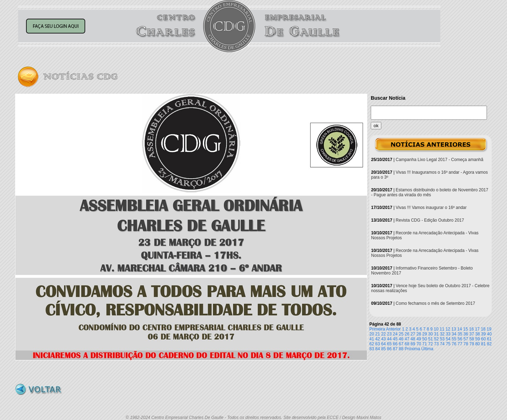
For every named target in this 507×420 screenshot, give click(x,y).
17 (477, 329)
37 (472, 334)
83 (372, 349)
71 (424, 344)
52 (436, 339)
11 (442, 329)
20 (372, 334)
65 (389, 344)
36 (466, 334)
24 (395, 334)
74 (442, 344)
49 (419, 339)
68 (407, 344)
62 (372, 344)
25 (401, 334)
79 (472, 344)
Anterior (393, 329)
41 (372, 339)
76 (454, 344)
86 (389, 349)
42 (378, 339)
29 (424, 334)
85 (383, 349)
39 (483, 334)
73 (436, 344)
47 (407, 339)
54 (448, 339)
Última (427, 349)
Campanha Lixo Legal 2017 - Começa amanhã (440, 160)
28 (419, 334)
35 (460, 334)
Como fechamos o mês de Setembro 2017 (435, 303)
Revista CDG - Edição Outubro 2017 (430, 220)
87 (395, 349)
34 (454, 334)
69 (413, 344)
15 (466, 329)
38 (478, 334)
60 (483, 339)
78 (466, 344)
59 (478, 339)
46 (401, 339)
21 (378, 334)
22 (383, 334)
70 (419, 344)
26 (407, 334)
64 (383, 344)
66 (395, 344)
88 (401, 349)
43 (383, 339)
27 (413, 334)
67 (401, 344)
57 (466, 339)
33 (448, 334)
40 (489, 334)
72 (430, 344)
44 (389, 339)
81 (483, 344)
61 (489, 339)
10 (436, 329)
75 (448, 344)
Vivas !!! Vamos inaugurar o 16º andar (431, 208)
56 (460, 339)
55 (454, 339)
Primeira (377, 329)
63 (378, 344)
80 (478, 344)
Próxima (412, 349)
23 (389, 334)
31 (436, 334)
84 (378, 349)
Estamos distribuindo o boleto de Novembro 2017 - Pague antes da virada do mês (430, 192)
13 (454, 329)
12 (448, 329)
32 (442, 334)
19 (489, 329)
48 (413, 339)
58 (472, 339)
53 (442, 339)
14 (460, 329)
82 (489, 344)
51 (430, 339)
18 (483, 329)
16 (471, 329)
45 (395, 339)
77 (460, 344)
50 (424, 339)
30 (430, 334)
